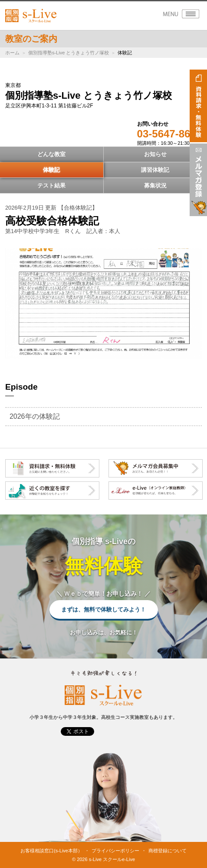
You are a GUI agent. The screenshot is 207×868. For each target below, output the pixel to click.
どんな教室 (51, 154)
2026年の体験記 (35, 416)
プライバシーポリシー (115, 851)
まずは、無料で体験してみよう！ (103, 609)
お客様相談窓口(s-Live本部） (51, 851)
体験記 (51, 170)
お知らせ (155, 154)
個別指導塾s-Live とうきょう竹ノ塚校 (69, 53)
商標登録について (168, 851)
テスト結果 (51, 185)
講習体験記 (155, 170)
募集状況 (155, 185)
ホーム (12, 53)
